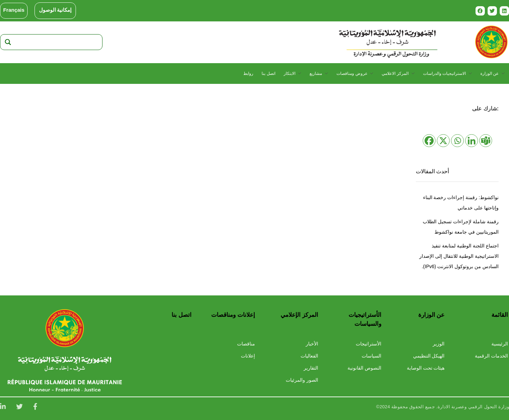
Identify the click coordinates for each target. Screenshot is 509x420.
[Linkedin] (472, 141)
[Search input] (58, 42)
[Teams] (486, 141)
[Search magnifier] (8, 42)
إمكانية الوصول (55, 10)
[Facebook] (429, 141)
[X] (443, 141)
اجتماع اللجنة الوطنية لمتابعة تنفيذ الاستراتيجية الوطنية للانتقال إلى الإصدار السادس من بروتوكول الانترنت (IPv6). (459, 256)
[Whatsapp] (457, 141)
